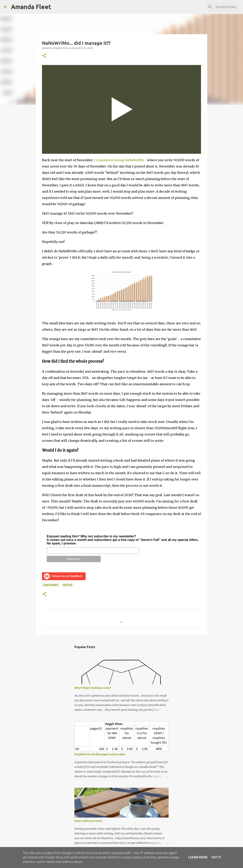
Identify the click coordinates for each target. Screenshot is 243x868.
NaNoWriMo (51, 585)
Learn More (198, 857)
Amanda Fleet (31, 7)
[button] (44, 56)
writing (68, 585)
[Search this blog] (219, 7)
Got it (216, 857)
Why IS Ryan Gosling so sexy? (93, 688)
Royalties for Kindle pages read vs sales (100, 754)
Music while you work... (89, 821)
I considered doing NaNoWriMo (119, 160)
